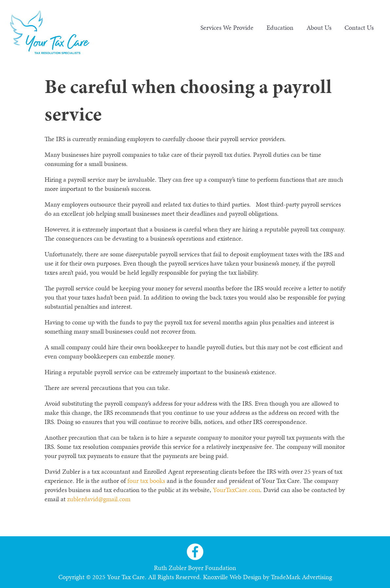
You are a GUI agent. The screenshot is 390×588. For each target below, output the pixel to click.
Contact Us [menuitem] (359, 28)
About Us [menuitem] (319, 28)
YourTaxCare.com (236, 490)
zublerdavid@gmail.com (99, 499)
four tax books (146, 481)
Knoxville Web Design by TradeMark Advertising (268, 577)
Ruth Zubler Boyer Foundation (195, 568)
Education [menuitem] (280, 28)
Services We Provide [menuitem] (227, 28)
